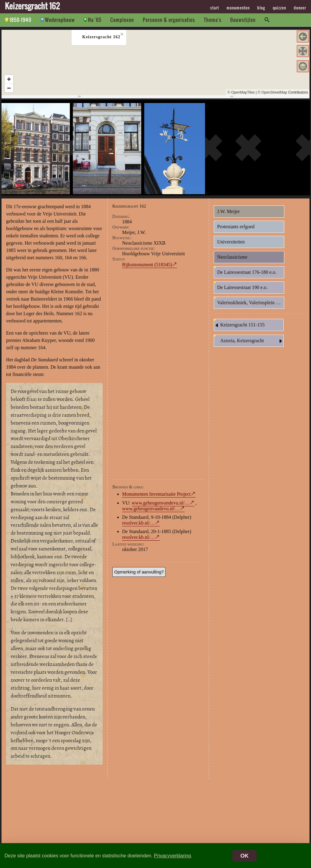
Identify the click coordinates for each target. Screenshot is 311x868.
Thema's (213, 20)
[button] (303, 36)
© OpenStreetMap (272, 92)
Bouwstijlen (243, 20)
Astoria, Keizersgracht (252, 341)
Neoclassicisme (232, 257)
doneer (300, 8)
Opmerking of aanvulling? (139, 572)
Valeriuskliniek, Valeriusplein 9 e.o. (251, 303)
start (215, 8)
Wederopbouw (60, 20)
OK (245, 856)
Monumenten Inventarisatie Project (156, 494)
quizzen (279, 8)
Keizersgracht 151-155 (239, 325)
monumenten (238, 8)
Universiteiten (231, 242)
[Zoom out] (9, 88)
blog (261, 8)
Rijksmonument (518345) (147, 265)
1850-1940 (21, 20)
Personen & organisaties (169, 20)
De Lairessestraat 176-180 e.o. (247, 272)
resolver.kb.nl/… (138, 523)
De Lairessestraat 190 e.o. (242, 287)
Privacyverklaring (173, 856)
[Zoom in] (9, 79)
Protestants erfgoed (236, 227)
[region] (155, 63)
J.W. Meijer (229, 211)
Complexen (122, 20)
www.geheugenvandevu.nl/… (161, 503)
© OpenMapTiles (241, 92)
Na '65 (95, 20)
